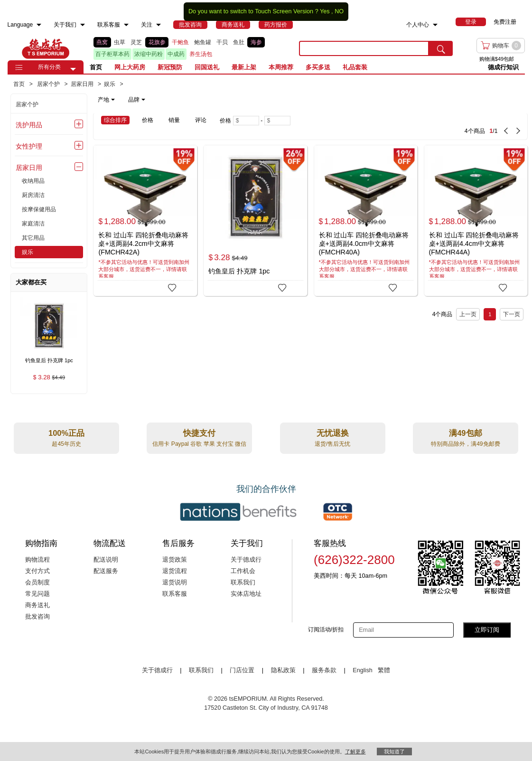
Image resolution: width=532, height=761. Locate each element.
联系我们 (243, 582)
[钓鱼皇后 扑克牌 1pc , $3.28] (49, 361)
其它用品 (33, 238)
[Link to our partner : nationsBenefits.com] (238, 512)
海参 (256, 42)
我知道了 (394, 752)
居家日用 (29, 168)
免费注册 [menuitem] (505, 22)
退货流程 (175, 571)
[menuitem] (39, 25)
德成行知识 (503, 67)
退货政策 (175, 560)
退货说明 (175, 582)
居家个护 (27, 104)
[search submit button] (441, 48)
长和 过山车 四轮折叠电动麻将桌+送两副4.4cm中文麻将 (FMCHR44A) (474, 244)
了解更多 (355, 752)
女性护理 (29, 146)
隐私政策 (283, 670)
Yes (325, 11)
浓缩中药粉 (149, 54)
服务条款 (324, 670)
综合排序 (115, 120)
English (363, 670)
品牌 (137, 100)
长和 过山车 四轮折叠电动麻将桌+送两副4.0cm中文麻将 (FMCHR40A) (364, 244)
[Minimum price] (246, 121)
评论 (201, 120)
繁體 (384, 670)
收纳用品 (33, 181)
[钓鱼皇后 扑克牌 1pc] (255, 221)
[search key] (364, 48)
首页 (96, 67)
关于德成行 (246, 560)
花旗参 (157, 42)
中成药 (176, 54)
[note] (122, 100)
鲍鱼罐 (203, 42)
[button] (73, 69)
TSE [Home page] (46, 48)
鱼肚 (239, 42)
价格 (148, 120)
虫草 (120, 42)
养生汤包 (201, 54)
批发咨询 (37, 617)
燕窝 (102, 42)
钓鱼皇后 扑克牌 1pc (239, 271)
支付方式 (37, 571)
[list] (189, 48)
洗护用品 (29, 125)
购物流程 (37, 560)
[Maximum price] (277, 121)
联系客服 (175, 594)
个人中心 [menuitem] (418, 25)
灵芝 (136, 42)
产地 (106, 100)
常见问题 (37, 594)
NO (339, 11)
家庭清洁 (33, 224)
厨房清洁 (33, 195)
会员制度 (37, 582)
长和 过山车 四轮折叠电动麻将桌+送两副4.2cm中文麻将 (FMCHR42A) (143, 244)
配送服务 (106, 571)
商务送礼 (37, 605)
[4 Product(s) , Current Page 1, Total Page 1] (425, 126)
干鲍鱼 (180, 42)
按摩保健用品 (39, 209)
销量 (174, 120)
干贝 (222, 42)
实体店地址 (246, 594)
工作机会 (243, 571)
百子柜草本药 (112, 54)
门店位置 (242, 670)
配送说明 (106, 560)
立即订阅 (487, 630)
